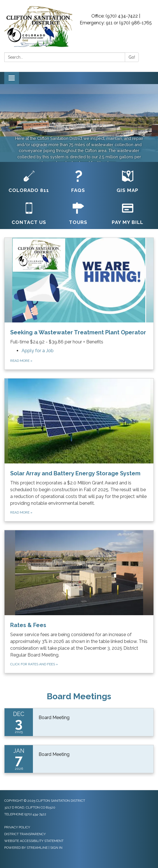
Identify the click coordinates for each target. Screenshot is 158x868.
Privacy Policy (17, 827)
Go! (132, 57)
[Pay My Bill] (128, 214)
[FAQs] (78, 182)
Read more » (21, 361)
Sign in (56, 848)
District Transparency (25, 834)
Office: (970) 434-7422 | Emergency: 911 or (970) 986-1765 (116, 19)
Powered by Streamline (26, 848)
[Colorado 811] (29, 182)
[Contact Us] (29, 214)
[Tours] (78, 214)
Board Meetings (79, 696)
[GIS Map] (128, 182)
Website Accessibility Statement (34, 841)
